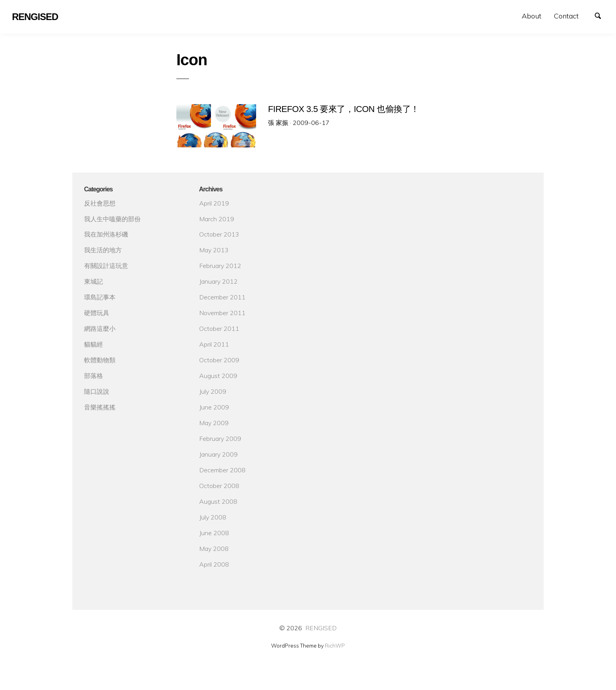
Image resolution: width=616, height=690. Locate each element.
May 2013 (214, 250)
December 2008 (222, 470)
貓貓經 (93, 344)
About (532, 16)
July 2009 (213, 391)
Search (602, 15)
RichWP (335, 646)
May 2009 (214, 423)
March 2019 (217, 219)
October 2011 (219, 328)
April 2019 (214, 203)
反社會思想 (100, 203)
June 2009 (214, 407)
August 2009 (218, 376)
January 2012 (218, 281)
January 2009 (218, 454)
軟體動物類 (100, 360)
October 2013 (219, 234)
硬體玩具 (97, 313)
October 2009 (219, 360)
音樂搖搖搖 (100, 407)
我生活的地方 (103, 250)
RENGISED (321, 628)
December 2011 (222, 297)
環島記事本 (100, 297)
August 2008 (218, 501)
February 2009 (220, 439)
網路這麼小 (100, 328)
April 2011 (214, 344)
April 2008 (214, 564)
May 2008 (214, 549)
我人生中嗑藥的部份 (112, 219)
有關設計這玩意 (106, 266)
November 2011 (222, 313)
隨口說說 (97, 391)
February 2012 (220, 266)
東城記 (93, 281)
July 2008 (213, 517)
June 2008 (214, 533)
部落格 (93, 376)
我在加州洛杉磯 (106, 234)
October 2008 (219, 486)
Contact (566, 16)
